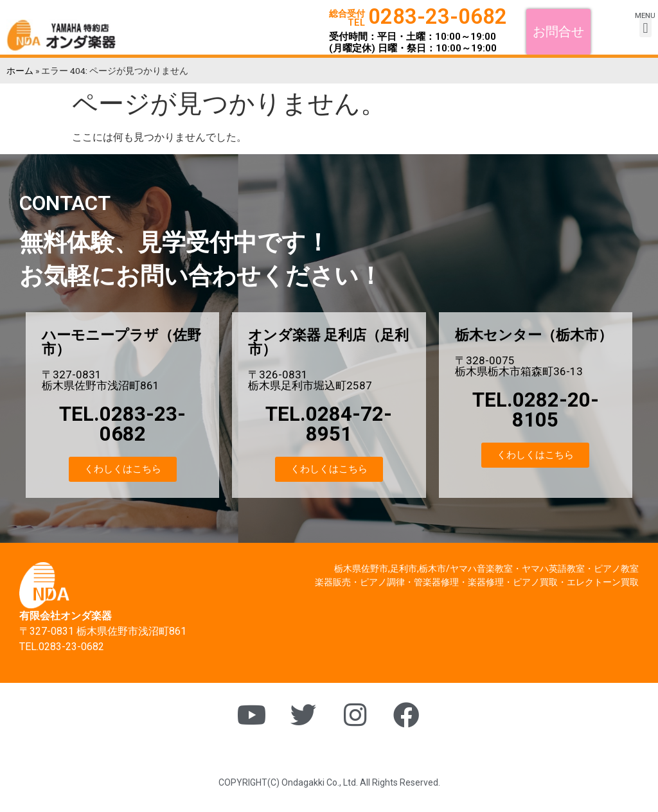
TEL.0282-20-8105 (536, 410)
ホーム (20, 71)
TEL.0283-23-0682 (122, 424)
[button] (558, 31)
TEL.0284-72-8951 (329, 424)
